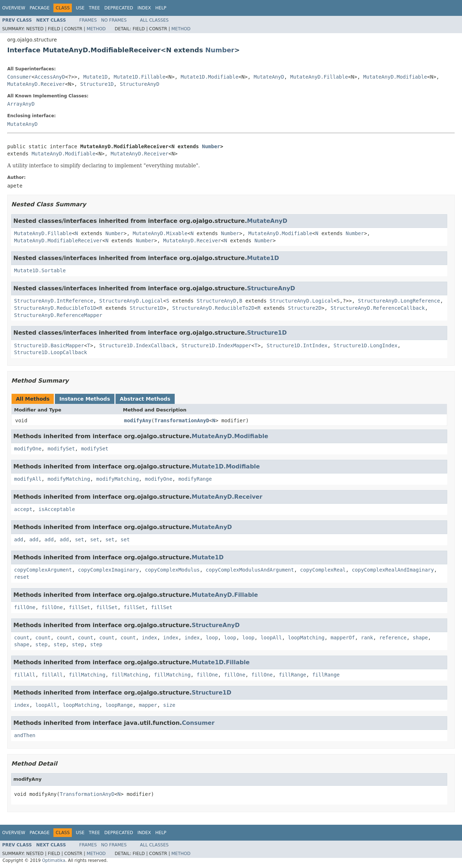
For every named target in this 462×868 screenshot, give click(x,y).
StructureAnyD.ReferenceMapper (58, 315)
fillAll (25, 675)
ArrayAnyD (21, 104)
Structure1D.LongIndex (365, 345)
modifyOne (28, 449)
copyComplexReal (323, 570)
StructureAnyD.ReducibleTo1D (55, 308)
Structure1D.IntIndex (297, 345)
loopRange (119, 705)
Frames (88, 20)
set (80, 539)
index (149, 638)
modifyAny (138, 420)
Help (161, 8)
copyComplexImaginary (108, 570)
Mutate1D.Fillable (140, 77)
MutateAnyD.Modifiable (395, 77)
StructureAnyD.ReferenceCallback (378, 308)
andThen (25, 735)
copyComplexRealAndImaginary (393, 570)
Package (40, 8)
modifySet (61, 449)
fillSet (80, 607)
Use (80, 8)
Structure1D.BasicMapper (49, 345)
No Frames (114, 20)
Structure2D (305, 308)
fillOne (25, 607)
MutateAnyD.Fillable (319, 77)
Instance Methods (84, 399)
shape (420, 638)
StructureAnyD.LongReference (399, 301)
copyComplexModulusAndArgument (250, 570)
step (42, 644)
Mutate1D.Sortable (40, 270)
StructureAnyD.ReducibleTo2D (213, 308)
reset (22, 577)
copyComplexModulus (172, 570)
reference (393, 638)
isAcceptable (56, 509)
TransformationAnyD (182, 420)
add (19, 539)
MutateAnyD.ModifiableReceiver (58, 241)
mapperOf (343, 638)
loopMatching (306, 638)
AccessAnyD (50, 77)
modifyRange (195, 479)
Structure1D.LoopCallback (51, 352)
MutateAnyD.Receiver (36, 84)
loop (212, 638)
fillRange (292, 675)
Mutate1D (95, 77)
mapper (148, 705)
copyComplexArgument (43, 570)
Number (220, 50)
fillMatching (87, 675)
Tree (94, 8)
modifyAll (28, 479)
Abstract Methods (145, 399)
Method (96, 29)
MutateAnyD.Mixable (160, 233)
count (22, 638)
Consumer (19, 77)
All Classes (154, 20)
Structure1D (97, 84)
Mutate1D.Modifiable (210, 77)
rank (367, 638)
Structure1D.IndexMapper (217, 345)
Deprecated (119, 8)
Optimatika (53, 860)
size (169, 705)
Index (144, 8)
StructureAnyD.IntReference (54, 301)
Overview (14, 8)
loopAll (271, 638)
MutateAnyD (269, 77)
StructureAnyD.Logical (131, 301)
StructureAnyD (140, 84)
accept (23, 509)
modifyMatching (69, 479)
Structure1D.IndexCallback (137, 345)
